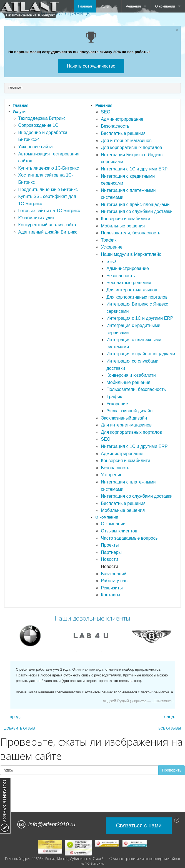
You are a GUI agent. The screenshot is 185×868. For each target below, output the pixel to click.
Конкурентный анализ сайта (47, 225)
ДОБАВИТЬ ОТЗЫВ (20, 728)
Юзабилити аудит (37, 218)
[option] (32, 636)
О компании (165, 6)
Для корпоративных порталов (131, 147)
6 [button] (118, 651)
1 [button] (77, 651)
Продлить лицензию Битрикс (48, 189)
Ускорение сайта (36, 147)
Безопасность (115, 126)
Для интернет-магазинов (126, 141)
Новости (109, 559)
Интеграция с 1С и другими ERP (134, 169)
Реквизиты (112, 588)
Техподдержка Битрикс (42, 118)
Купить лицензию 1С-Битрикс (49, 168)
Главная (85, 6)
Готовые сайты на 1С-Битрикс (49, 211)
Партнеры (111, 552)
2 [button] (85, 651)
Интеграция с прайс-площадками (135, 204)
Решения (133, 6)
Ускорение (112, 247)
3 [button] (93, 651)
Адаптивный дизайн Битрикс (48, 232)
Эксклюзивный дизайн (129, 411)
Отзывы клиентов (119, 531)
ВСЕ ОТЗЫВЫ (170, 728)
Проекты (110, 545)
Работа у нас (114, 581)
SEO (106, 112)
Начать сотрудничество (91, 66)
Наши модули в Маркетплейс (131, 254)
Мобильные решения (123, 226)
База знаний (114, 574)
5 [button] (110, 651)
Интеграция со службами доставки (137, 211)
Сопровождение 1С (38, 125)
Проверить (172, 770)
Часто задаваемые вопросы (130, 538)
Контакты (110, 595)
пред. (15, 717)
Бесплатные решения (123, 133)
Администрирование (122, 119)
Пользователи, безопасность (131, 233)
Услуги (106, 6)
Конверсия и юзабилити (125, 219)
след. (170, 717)
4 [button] (102, 651)
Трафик (109, 240)
